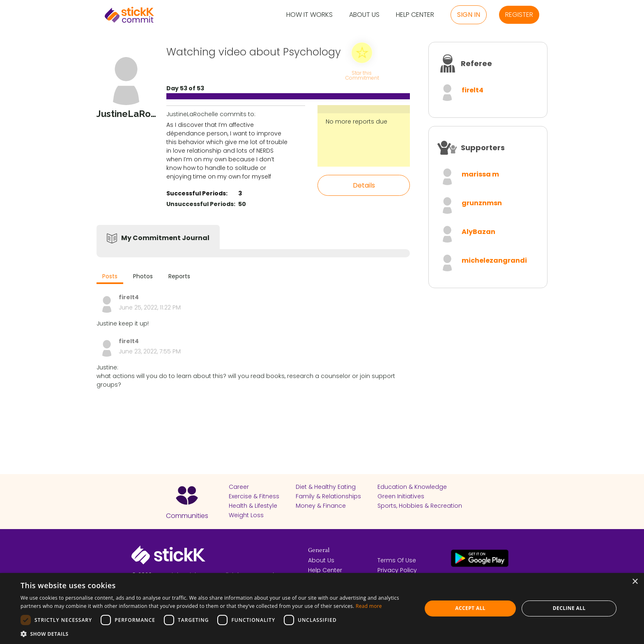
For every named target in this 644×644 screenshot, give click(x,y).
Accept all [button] (470, 608)
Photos (143, 276)
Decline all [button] (569, 608)
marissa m (480, 174)
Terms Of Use (397, 560)
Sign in (469, 15)
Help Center (415, 15)
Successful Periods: (197, 193)
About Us (364, 15)
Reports (179, 276)
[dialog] (322, 608)
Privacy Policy (397, 570)
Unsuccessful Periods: (201, 204)
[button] (215, 634)
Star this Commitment (362, 75)
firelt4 (473, 90)
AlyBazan (478, 232)
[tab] (110, 277)
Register (519, 15)
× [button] (635, 582)
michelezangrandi (494, 260)
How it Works (309, 15)
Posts (110, 276)
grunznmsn (482, 203)
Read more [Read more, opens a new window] (369, 606)
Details (364, 185)
